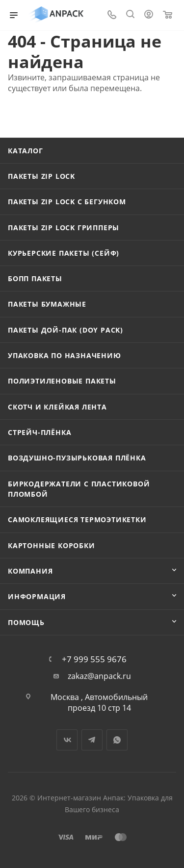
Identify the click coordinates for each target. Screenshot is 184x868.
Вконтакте (67, 740)
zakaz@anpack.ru (99, 676)
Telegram (92, 740)
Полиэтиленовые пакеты (62, 381)
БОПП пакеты (35, 278)
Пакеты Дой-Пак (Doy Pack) (66, 330)
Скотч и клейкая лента (57, 407)
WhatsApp (117, 740)
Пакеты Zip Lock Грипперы (64, 228)
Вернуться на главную (62, 118)
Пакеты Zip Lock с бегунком (67, 202)
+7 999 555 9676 (94, 659)
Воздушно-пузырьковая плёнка (77, 458)
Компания (30, 571)
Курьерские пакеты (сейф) (64, 253)
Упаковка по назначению (65, 355)
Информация (37, 596)
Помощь (26, 622)
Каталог (26, 151)
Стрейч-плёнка (39, 432)
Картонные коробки (52, 545)
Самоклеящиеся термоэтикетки (77, 519)
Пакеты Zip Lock (41, 176)
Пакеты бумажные (47, 304)
